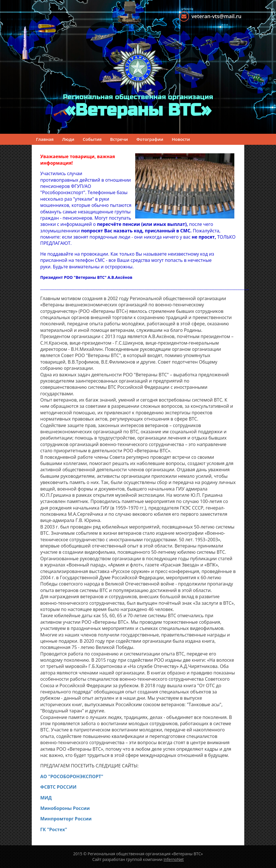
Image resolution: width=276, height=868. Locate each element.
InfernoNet (174, 859)
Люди (68, 139)
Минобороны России (65, 808)
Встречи (119, 139)
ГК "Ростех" (54, 829)
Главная (45, 139)
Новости (181, 139)
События (92, 139)
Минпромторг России (66, 819)
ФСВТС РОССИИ (58, 787)
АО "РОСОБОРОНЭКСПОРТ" (72, 776)
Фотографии (150, 139)
